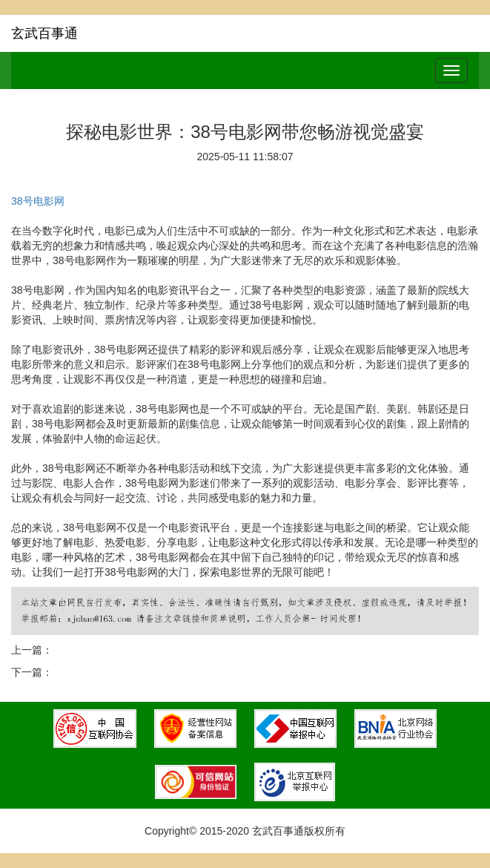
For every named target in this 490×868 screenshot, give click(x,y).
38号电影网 (38, 201)
